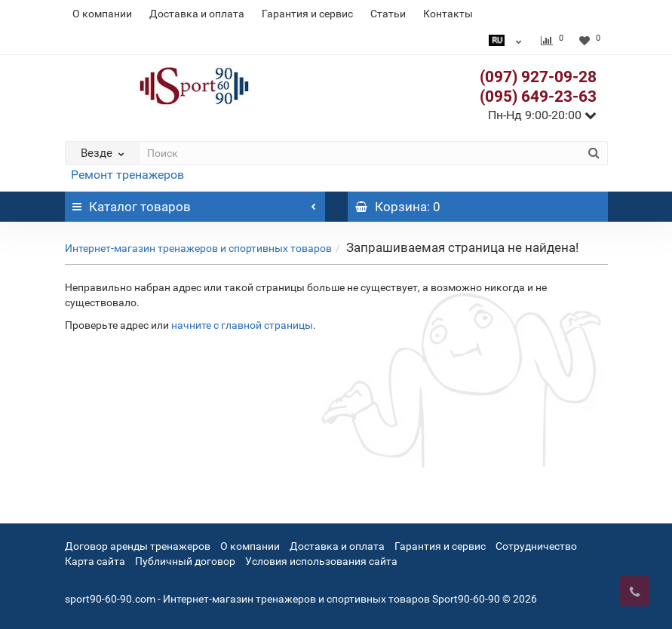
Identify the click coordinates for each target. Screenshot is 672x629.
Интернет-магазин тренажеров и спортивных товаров (198, 248)
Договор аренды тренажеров (138, 546)
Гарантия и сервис (307, 14)
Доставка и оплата (197, 14)
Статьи (388, 14)
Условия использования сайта (321, 561)
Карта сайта (95, 561)
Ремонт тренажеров (127, 175)
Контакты (448, 14)
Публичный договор (185, 561)
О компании (102, 14)
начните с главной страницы (242, 325)
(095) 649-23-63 (538, 97)
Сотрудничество (536, 546)
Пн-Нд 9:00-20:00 (542, 115)
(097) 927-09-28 (538, 77)
